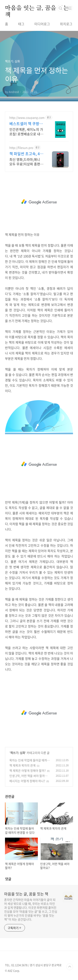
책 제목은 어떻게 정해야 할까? (28, 770)
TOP (70, 967)
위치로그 (66, 24)
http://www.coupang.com (27, 118)
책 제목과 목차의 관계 (22, 765)
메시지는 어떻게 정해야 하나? (27, 781)
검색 (61, 8)
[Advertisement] (39, 202)
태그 (21, 24)
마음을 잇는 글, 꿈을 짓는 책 (37, 8)
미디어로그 (42, 24)
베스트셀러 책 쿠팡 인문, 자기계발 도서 (27, 124)
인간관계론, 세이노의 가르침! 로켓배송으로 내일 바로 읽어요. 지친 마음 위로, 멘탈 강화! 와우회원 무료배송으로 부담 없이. (26, 131)
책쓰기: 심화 (18, 753)
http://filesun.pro (21, 148)
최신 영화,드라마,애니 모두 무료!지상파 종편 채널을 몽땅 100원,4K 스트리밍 (25, 162)
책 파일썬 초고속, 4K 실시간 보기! (26, 154)
